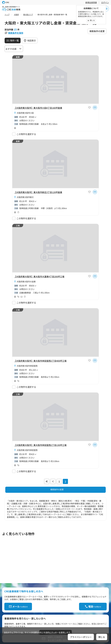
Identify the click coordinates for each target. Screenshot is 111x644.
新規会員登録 (91, 2)
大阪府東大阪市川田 (25, 113)
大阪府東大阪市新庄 (25, 197)
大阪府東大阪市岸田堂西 (27, 366)
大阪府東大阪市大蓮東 (26, 281)
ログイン (105, 2)
